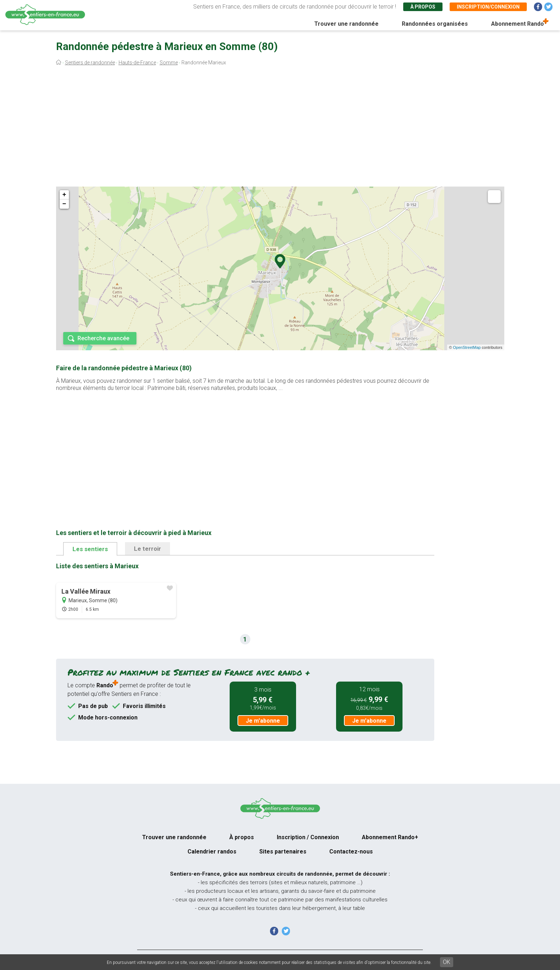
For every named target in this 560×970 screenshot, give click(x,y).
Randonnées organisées (435, 24)
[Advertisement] (280, 128)
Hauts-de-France (137, 63)
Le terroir (147, 549)
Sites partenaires (283, 852)
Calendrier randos (212, 852)
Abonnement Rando (517, 24)
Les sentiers (90, 549)
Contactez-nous (351, 852)
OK (447, 962)
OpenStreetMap (467, 347)
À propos (423, 7)
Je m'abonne (263, 721)
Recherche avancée (103, 338)
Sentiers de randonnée (90, 63)
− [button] (64, 204)
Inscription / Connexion (308, 837)
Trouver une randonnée (346, 24)
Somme (169, 63)
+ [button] (64, 195)
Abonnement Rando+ (390, 837)
